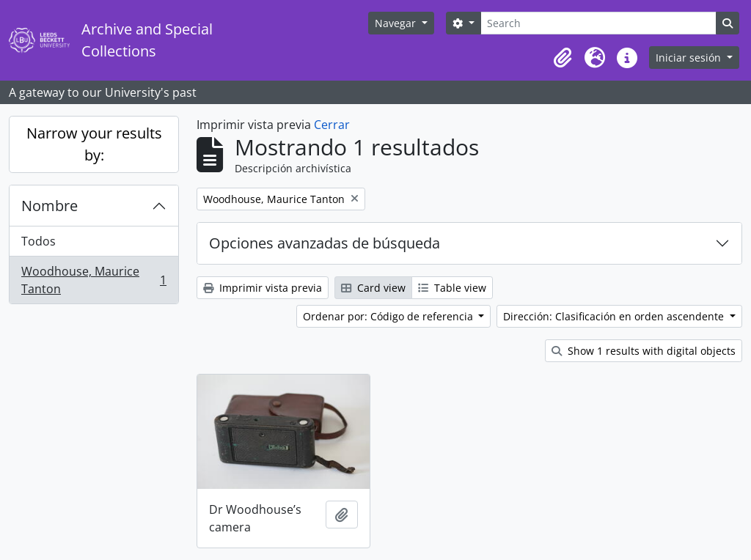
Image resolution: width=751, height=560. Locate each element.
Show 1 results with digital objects (644, 351)
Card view (373, 288)
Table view (452, 288)
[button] (563, 58)
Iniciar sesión (690, 58)
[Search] (598, 23)
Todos (39, 241)
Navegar (397, 23)
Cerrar (332, 125)
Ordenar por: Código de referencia (389, 316)
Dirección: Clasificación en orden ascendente (615, 316)
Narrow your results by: (94, 144)
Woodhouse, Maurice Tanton (94, 280)
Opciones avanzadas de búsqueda (325, 243)
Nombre (50, 206)
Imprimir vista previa (263, 288)
